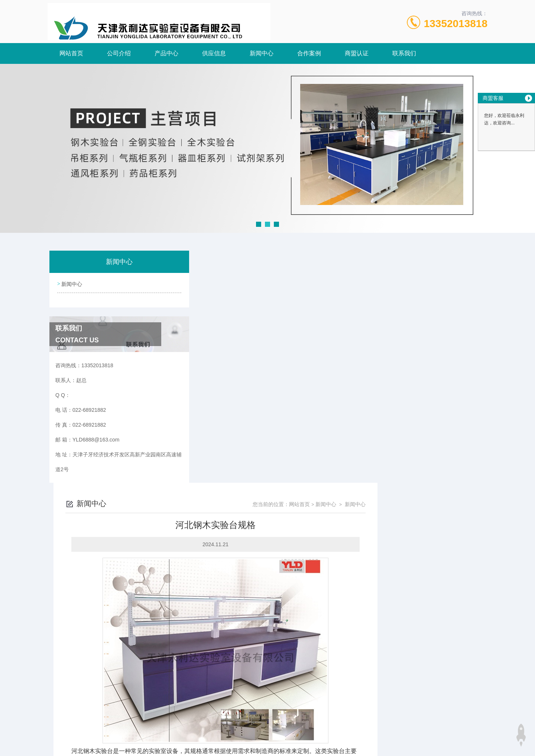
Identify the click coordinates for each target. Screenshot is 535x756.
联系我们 (404, 53)
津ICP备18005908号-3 (325, 732)
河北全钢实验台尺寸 (220, 674)
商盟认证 (357, 53)
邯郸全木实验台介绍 (220, 662)
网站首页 (71, 53)
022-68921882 (202, 720)
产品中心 (166, 53)
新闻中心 (262, 53)
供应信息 (214, 53)
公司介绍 (119, 53)
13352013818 (456, 24)
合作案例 (309, 53)
